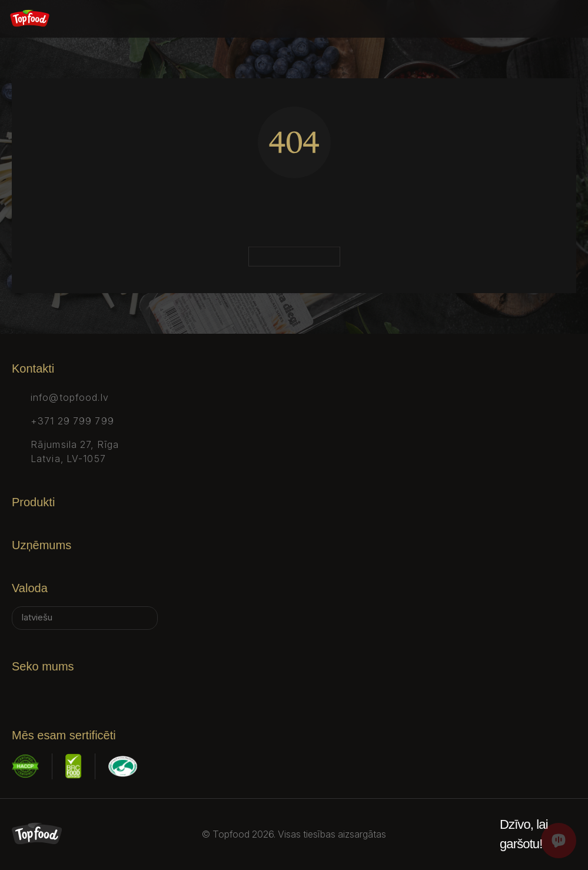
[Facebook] (19, 692)
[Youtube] (151, 692)
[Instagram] (52, 692)
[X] (85, 692)
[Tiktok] (118, 692)
